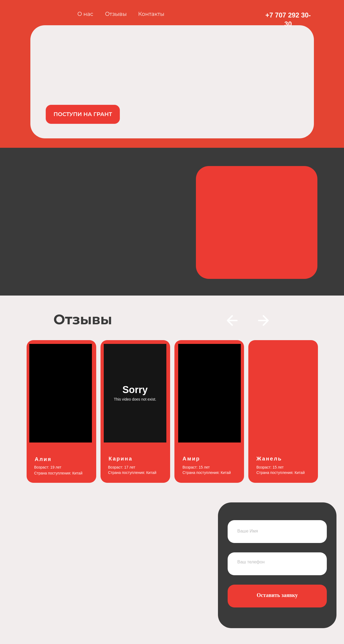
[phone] (277, 562)
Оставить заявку (277, 595)
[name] (277, 531)
